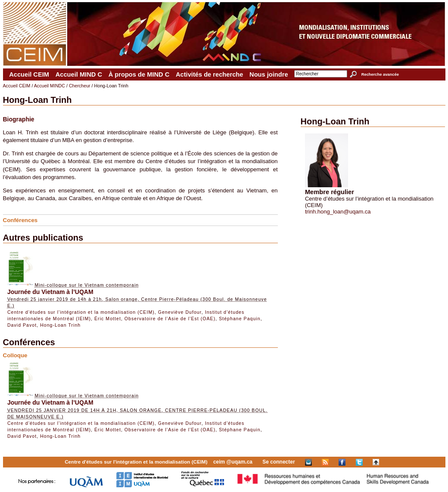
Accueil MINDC (50, 86)
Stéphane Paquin (240, 319)
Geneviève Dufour (180, 312)
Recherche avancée (380, 74)
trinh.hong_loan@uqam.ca (338, 212)
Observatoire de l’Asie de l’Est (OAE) (170, 319)
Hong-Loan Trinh (60, 325)
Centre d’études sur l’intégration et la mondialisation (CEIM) (81, 312)
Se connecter (278, 462)
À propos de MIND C (139, 74)
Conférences (20, 220)
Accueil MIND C (79, 74)
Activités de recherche (209, 74)
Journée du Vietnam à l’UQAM (50, 292)
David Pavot (22, 325)
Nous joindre (269, 74)
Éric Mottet (108, 319)
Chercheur (80, 86)
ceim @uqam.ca (233, 462)
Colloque (15, 355)
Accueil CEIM (29, 74)
